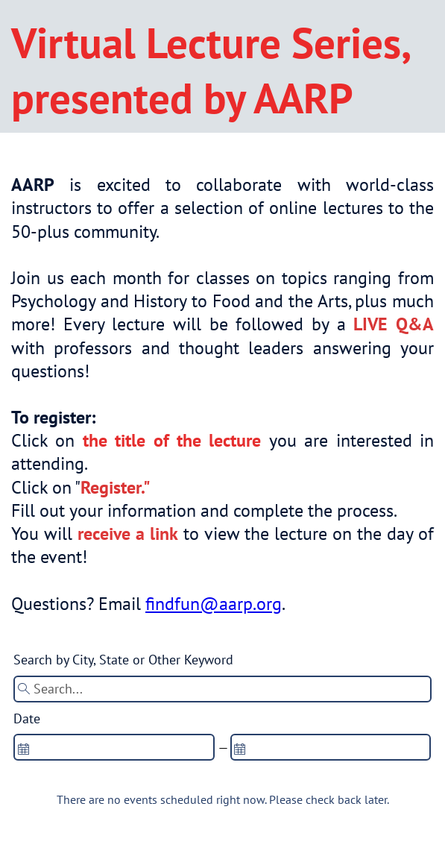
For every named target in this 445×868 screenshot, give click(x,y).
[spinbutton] (114, 747)
